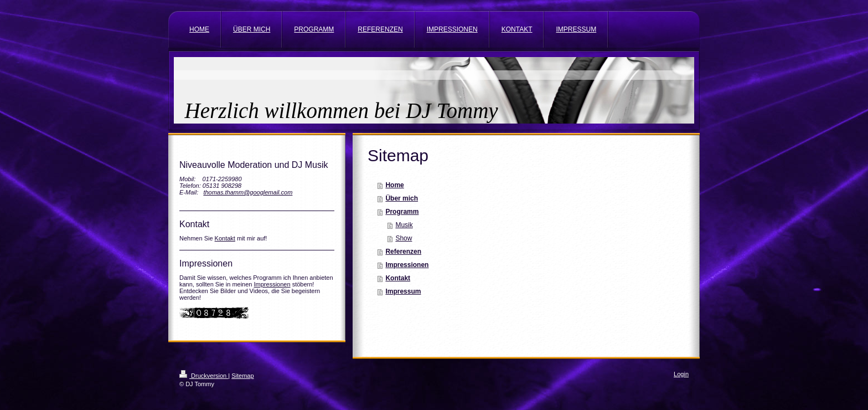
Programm (402, 212)
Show (404, 238)
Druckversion (204, 376)
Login (681, 374)
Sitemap (242, 376)
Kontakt (225, 238)
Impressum (403, 291)
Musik (404, 225)
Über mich (402, 198)
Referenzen (403, 252)
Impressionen (272, 284)
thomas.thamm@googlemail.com (248, 192)
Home (394, 185)
